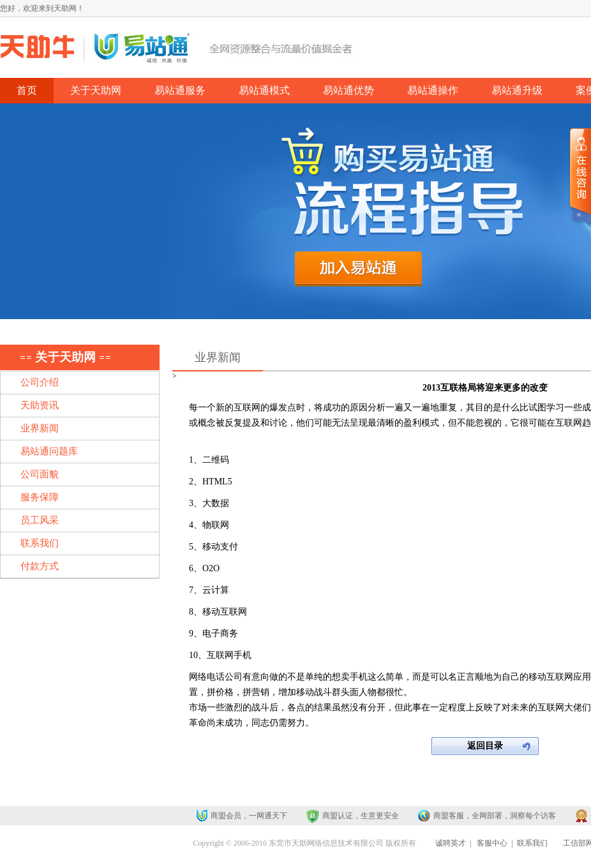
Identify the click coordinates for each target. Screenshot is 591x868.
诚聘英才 (451, 843)
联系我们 (532, 843)
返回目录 (485, 746)
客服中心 (492, 843)
